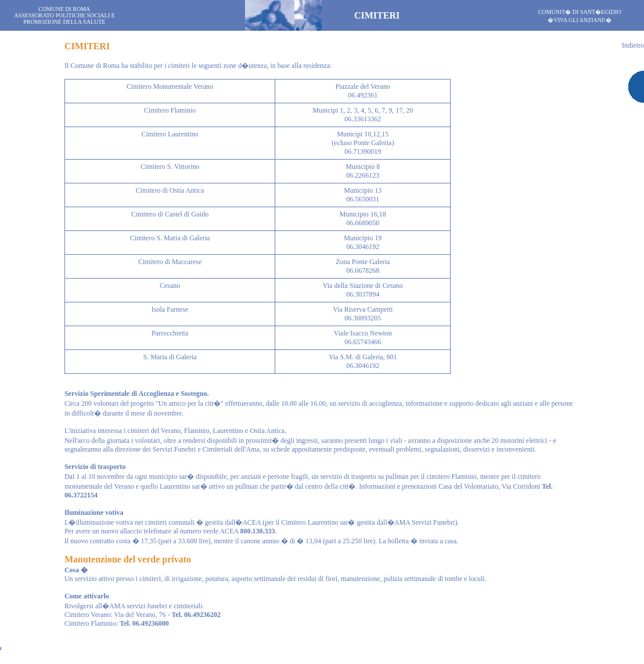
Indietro (633, 45)
